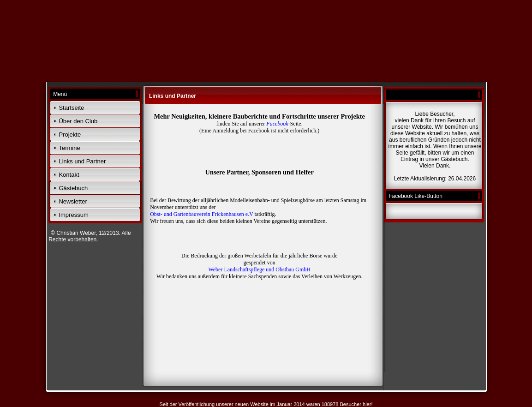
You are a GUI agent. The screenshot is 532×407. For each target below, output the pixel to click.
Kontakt (69, 175)
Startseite (71, 108)
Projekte (70, 135)
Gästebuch (73, 188)
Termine (69, 148)
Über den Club (78, 121)
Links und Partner (82, 161)
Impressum (73, 215)
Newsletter (73, 201)
